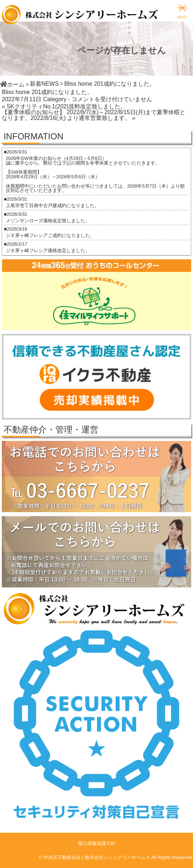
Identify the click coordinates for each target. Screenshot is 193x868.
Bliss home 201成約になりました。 (47, 92)
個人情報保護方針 (97, 843)
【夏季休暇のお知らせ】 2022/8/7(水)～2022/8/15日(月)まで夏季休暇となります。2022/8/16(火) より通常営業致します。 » (94, 115)
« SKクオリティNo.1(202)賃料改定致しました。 (64, 106)
